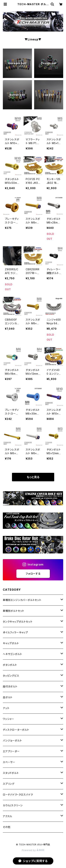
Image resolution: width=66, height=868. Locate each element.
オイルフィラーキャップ (15, 632)
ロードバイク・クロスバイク (18, 795)
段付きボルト (10, 686)
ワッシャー (9, 719)
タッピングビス (11, 676)
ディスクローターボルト (16, 730)
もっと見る (33, 477)
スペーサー (9, 762)
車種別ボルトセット (14, 611)
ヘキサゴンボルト (12, 654)
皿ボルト (8, 697)
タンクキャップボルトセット (18, 622)
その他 (7, 827)
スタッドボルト (11, 773)
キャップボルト (11, 643)
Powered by (33, 850)
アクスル (7, 816)
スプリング (9, 784)
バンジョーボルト (12, 740)
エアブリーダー (11, 751)
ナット (6, 708)
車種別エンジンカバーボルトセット (22, 600)
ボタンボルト (10, 665)
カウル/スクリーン (13, 805)
